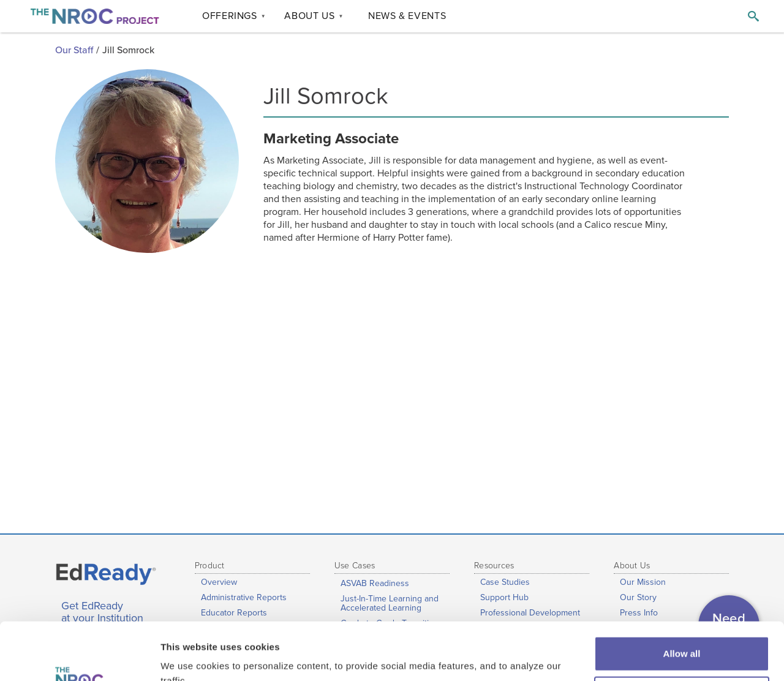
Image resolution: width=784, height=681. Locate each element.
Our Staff (74, 50)
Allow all (682, 596)
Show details (189, 657)
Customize (682, 636)
